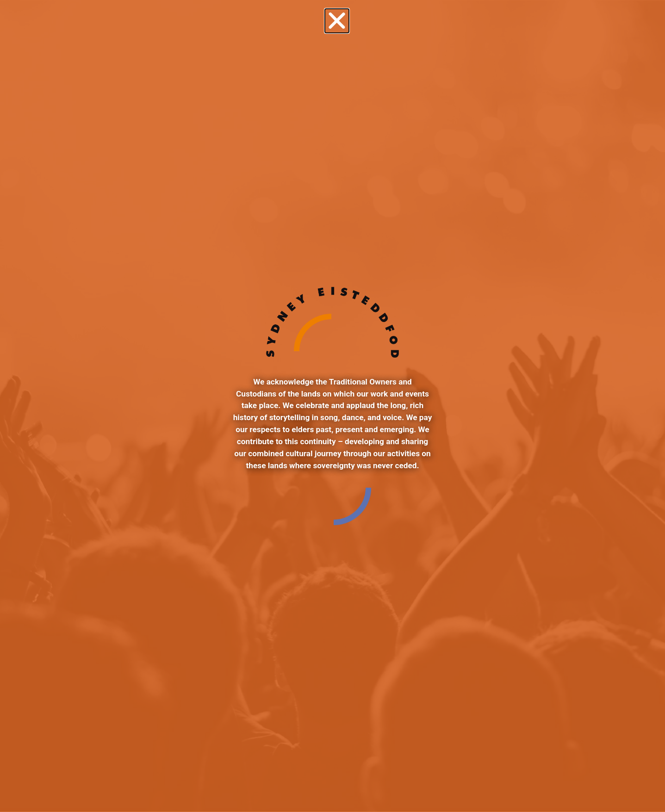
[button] (337, 21)
